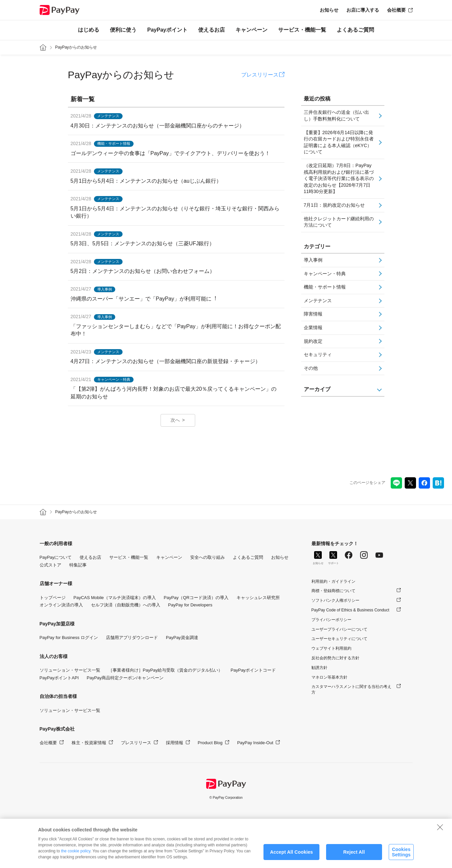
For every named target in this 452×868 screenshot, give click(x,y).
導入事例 (313, 260)
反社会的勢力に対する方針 (335, 658)
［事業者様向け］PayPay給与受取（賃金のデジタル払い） (166, 670)
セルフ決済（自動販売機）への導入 (126, 605)
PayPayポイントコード (253, 670)
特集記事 (78, 565)
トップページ (53, 598)
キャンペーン (251, 30)
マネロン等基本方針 (329, 677)
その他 (311, 368)
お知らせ (329, 10)
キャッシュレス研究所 (258, 598)
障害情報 (313, 314)
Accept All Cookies (292, 858)
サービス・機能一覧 (302, 30)
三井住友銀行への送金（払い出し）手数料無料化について (336, 115)
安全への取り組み (208, 557)
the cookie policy (76, 857)
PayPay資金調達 (182, 638)
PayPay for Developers (190, 605)
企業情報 (313, 327)
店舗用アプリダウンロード (132, 638)
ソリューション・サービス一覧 (70, 670)
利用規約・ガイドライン (333, 581)
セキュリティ (318, 354)
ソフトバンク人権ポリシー (335, 600)
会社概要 (396, 10)
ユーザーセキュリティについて (339, 639)
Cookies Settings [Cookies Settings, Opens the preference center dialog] (401, 858)
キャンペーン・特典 (325, 274)
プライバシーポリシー (331, 620)
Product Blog (210, 743)
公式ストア (50, 565)
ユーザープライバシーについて (339, 629)
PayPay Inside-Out (255, 743)
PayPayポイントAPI (59, 678)
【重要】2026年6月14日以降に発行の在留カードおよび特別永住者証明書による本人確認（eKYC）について (339, 142)
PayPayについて (56, 557)
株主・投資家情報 (89, 743)
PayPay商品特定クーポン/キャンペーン (125, 678)
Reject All (354, 858)
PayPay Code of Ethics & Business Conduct (350, 610)
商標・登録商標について (333, 591)
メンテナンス (318, 301)
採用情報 (175, 743)
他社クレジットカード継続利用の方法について (339, 222)
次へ (175, 420)
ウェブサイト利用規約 (331, 648)
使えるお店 (212, 30)
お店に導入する (363, 10)
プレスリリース (260, 75)
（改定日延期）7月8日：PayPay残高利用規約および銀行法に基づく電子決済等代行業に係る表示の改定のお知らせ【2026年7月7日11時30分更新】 (339, 178)
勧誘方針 (319, 668)
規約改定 (313, 341)
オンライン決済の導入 (61, 605)
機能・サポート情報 (325, 287)
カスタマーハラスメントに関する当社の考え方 (351, 689)
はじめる (89, 30)
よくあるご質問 (355, 30)
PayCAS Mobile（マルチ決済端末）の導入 (115, 598)
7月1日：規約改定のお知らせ (334, 205)
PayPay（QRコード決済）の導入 (196, 598)
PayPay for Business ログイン (69, 638)
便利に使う (123, 30)
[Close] (440, 833)
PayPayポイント (167, 30)
